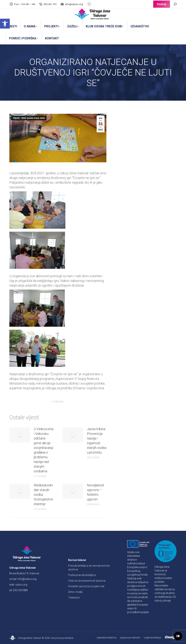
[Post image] (20, 435)
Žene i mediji (75, 592)
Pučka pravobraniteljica (82, 575)
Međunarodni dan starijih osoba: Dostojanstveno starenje (45, 495)
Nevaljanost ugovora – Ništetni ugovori (96, 492)
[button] (5, 24)
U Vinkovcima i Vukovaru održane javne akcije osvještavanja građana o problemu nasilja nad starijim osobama (44, 450)
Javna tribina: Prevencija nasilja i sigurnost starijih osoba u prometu (97, 441)
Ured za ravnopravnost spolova (87, 581)
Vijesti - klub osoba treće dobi (29, 118)
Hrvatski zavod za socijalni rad (86, 586)
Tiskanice (74, 598)
